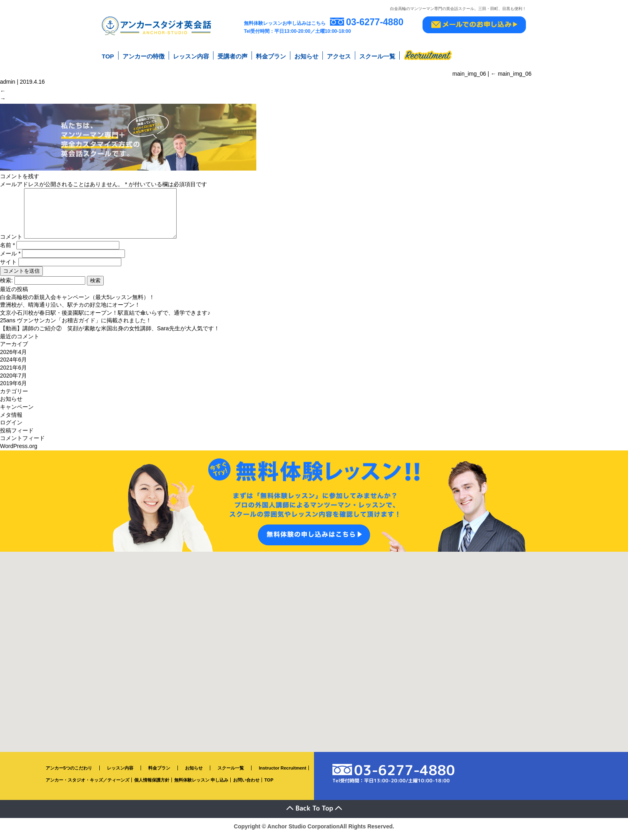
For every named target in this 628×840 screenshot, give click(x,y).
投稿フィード (17, 436)
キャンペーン (17, 412)
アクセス (339, 55)
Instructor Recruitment (283, 773)
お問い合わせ (246, 786)
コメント (11, 242)
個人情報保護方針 (152, 786)
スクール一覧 (377, 55)
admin (8, 80)
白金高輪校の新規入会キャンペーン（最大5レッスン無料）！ (77, 302)
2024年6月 (13, 365)
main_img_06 (511, 72)
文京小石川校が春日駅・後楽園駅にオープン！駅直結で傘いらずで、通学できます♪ (105, 318)
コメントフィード (22, 444)
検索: (6, 286)
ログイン (11, 428)
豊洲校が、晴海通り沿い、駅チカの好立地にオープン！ (70, 310)
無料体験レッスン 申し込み (201, 786)
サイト (8, 267)
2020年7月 (13, 381)
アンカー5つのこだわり (69, 773)
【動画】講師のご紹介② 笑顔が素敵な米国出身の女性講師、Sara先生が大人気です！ (110, 334)
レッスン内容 (191, 55)
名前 (7, 251)
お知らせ (306, 55)
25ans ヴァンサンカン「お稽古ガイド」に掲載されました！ (76, 326)
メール (10, 259)
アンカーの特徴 (144, 55)
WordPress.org (19, 452)
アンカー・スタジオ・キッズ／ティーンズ (88, 786)
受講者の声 (232, 55)
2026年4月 (13, 358)
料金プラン (271, 55)
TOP (108, 55)
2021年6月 (13, 373)
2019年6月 (13, 389)
